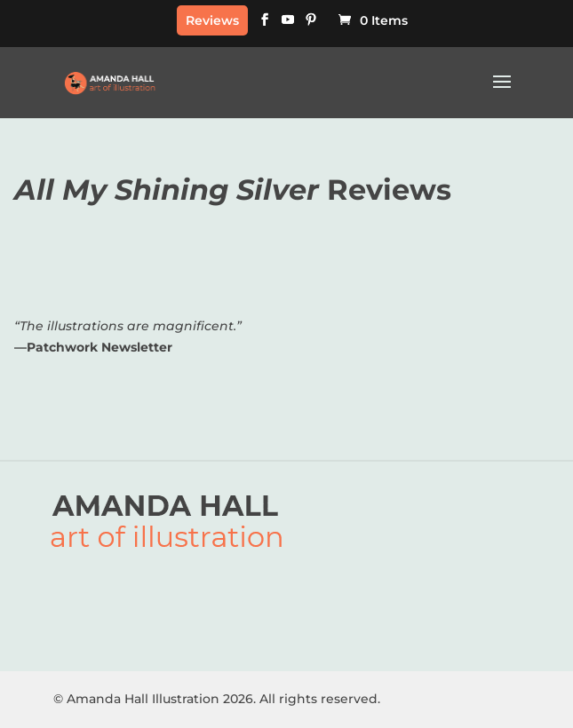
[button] (502, 93)
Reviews (212, 20)
